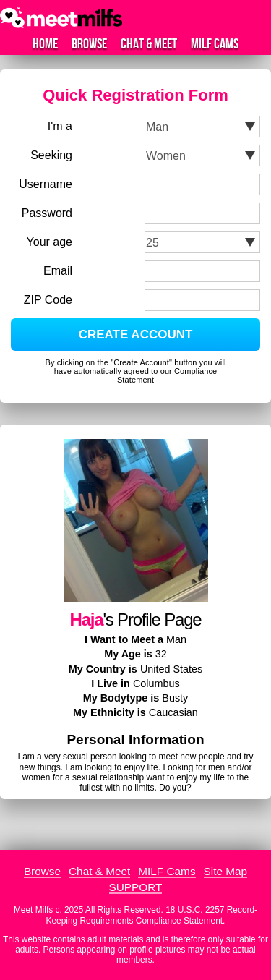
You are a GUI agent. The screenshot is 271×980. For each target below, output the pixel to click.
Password (47, 213)
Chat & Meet (149, 44)
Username (46, 184)
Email (58, 271)
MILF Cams (215, 44)
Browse (89, 44)
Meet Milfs (33, 910)
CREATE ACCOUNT (136, 335)
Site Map (226, 871)
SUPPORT (136, 887)
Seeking (51, 155)
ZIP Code (48, 300)
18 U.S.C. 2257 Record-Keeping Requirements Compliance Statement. (152, 915)
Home (45, 44)
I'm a (60, 126)
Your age (50, 242)
